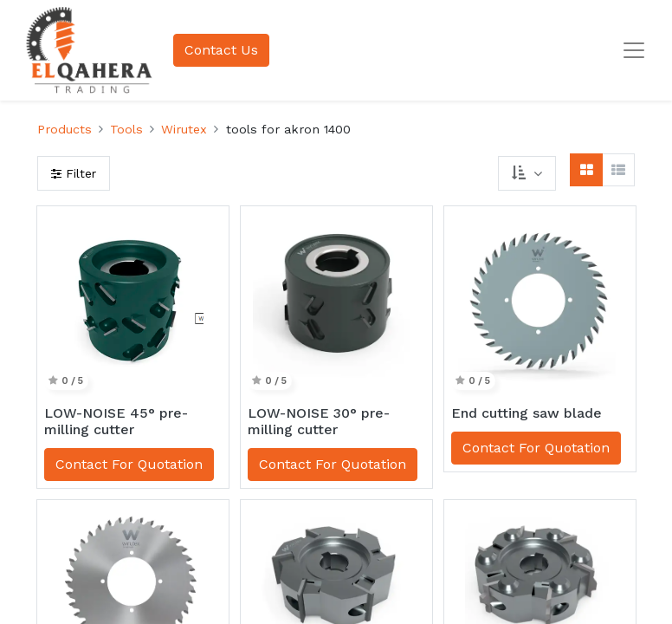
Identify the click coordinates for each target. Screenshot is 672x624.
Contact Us (221, 50)
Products (65, 129)
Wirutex (184, 129)
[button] (527, 173)
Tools (126, 129)
